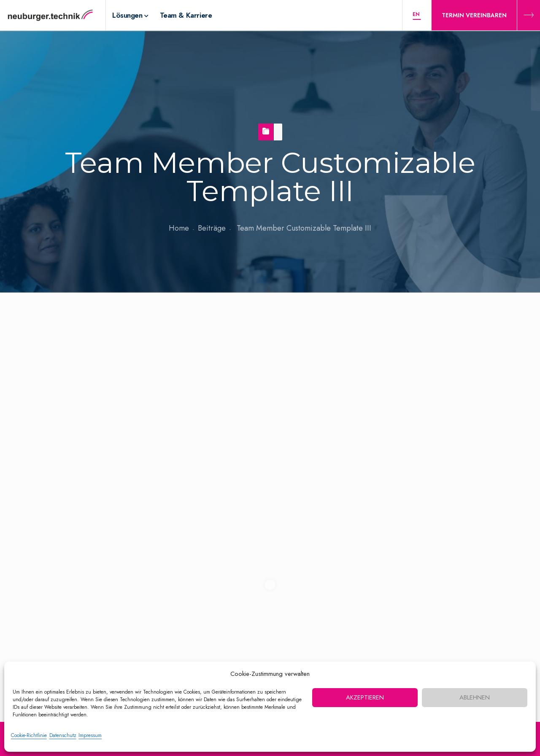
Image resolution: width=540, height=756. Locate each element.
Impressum (90, 735)
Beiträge (212, 228)
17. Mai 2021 (62, 387)
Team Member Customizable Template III (76, 336)
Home (179, 228)
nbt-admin (120, 387)
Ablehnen (475, 697)
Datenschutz (63, 735)
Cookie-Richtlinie (29, 735)
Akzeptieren (365, 697)
